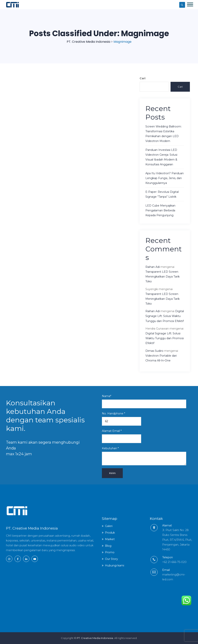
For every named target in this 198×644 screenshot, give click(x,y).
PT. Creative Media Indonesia (95, 638)
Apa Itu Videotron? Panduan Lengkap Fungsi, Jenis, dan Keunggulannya (165, 178)
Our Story (111, 559)
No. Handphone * (122, 419)
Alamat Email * (122, 436)
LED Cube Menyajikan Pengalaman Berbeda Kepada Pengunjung (160, 210)
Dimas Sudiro (154, 351)
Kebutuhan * (144, 456)
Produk (110, 533)
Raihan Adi (153, 267)
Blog (108, 546)
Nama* (144, 401)
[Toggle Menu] (190, 4)
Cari (143, 78)
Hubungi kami (115, 565)
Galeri (109, 526)
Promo (110, 552)
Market (110, 539)
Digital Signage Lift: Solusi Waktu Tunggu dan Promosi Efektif (165, 316)
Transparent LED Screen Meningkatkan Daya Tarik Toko (163, 277)
